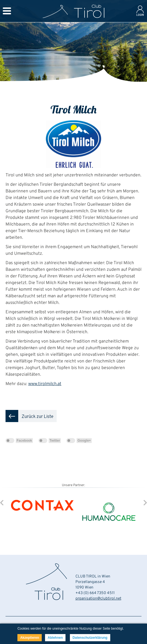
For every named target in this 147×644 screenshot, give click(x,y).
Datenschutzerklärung (90, 638)
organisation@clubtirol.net (98, 599)
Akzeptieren (30, 638)
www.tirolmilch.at (45, 384)
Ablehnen (55, 638)
